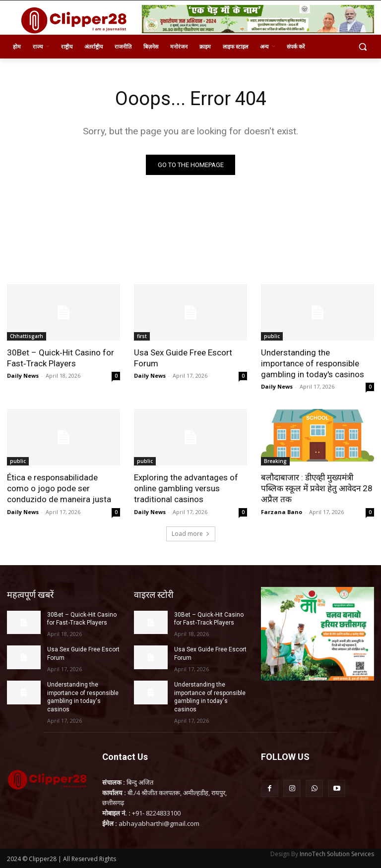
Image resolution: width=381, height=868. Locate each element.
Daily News (23, 376)
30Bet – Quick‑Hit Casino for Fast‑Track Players (61, 358)
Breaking (275, 461)
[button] (362, 47)
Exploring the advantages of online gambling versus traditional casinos (186, 488)
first (142, 336)
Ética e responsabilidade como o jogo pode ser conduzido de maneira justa (59, 488)
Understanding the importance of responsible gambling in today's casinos (313, 363)
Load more (191, 534)
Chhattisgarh (27, 336)
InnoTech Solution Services (337, 854)
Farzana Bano (282, 512)
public (272, 336)
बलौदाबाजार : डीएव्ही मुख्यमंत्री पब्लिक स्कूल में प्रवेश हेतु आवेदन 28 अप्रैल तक (317, 488)
